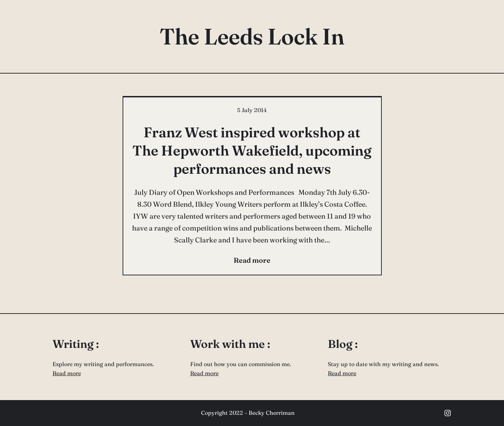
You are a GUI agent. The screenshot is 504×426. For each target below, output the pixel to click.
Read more (67, 373)
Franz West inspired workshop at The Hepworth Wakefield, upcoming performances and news (252, 150)
